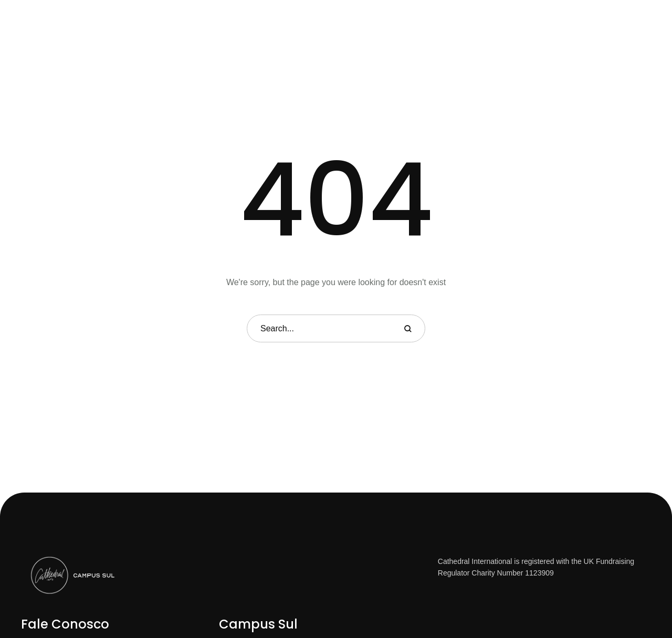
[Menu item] (229, 27)
